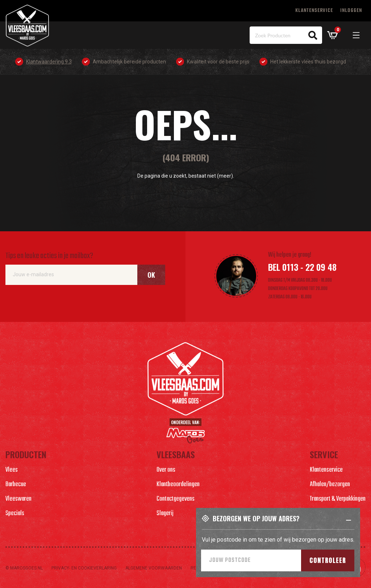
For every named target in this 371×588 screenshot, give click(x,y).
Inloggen (351, 11)
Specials (15, 514)
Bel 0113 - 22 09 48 (302, 267)
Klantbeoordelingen (178, 485)
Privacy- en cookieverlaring (84, 568)
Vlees (12, 470)
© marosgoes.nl (24, 568)
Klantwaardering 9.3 (49, 62)
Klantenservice (314, 11)
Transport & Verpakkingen (338, 499)
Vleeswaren (18, 499)
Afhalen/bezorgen (330, 485)
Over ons (166, 470)
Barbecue (16, 485)
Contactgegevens (176, 499)
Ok (151, 275)
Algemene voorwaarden (154, 568)
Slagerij (165, 514)
